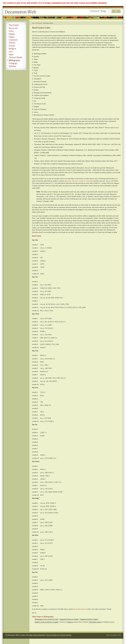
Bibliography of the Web (46, 619)
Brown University (66, 635)
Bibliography (16, 60)
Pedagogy (16, 63)
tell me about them (79, 609)
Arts (16, 52)
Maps (16, 54)
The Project (16, 25)
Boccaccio (16, 28)
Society (16, 46)
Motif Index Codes (95, 622)
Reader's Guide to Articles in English (47, 622)
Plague (16, 37)
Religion (16, 49)
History (16, 43)
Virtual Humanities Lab (53, 635)
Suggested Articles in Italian (89, 619)
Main (33, 23)
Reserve (70, 622)
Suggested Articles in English (69, 619)
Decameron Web (21, 12)
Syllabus (16, 66)
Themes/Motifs (16, 57)
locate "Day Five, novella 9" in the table (80, 181)
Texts (16, 31)
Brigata (16, 34)
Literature (16, 40)
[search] (98, 11)
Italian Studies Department (37, 635)
